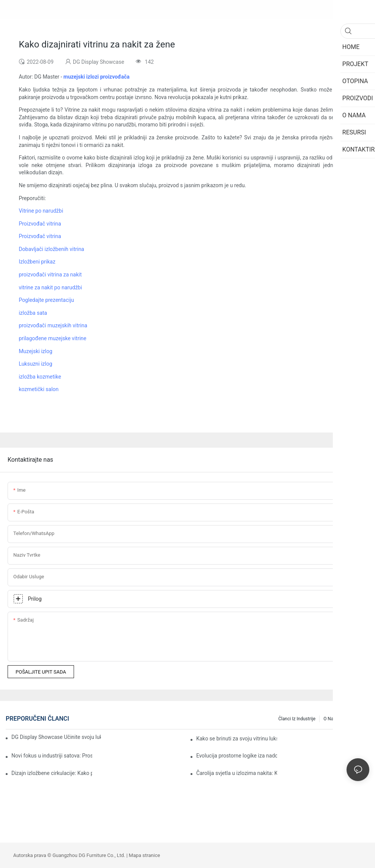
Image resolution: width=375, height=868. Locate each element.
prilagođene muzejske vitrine (52, 338)
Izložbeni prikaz (37, 262)
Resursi (358, 719)
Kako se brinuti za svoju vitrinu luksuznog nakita (237, 739)
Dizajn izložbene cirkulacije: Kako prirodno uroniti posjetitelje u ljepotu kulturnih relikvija (52, 773)
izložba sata (33, 313)
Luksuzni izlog (35, 364)
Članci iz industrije (297, 719)
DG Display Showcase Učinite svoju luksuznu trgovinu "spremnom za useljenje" (56, 737)
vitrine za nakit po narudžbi (50, 287)
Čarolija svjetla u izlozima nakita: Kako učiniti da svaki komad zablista (237, 773)
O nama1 (333, 719)
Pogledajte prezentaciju (46, 300)
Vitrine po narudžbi (41, 211)
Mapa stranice (144, 855)
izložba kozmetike (40, 377)
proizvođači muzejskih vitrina (53, 325)
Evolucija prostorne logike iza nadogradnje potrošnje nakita (237, 756)
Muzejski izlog (35, 351)
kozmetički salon (39, 389)
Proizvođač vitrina (40, 224)
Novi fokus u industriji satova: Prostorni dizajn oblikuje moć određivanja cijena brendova (52, 756)
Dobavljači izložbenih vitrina (51, 249)
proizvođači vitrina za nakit (50, 275)
